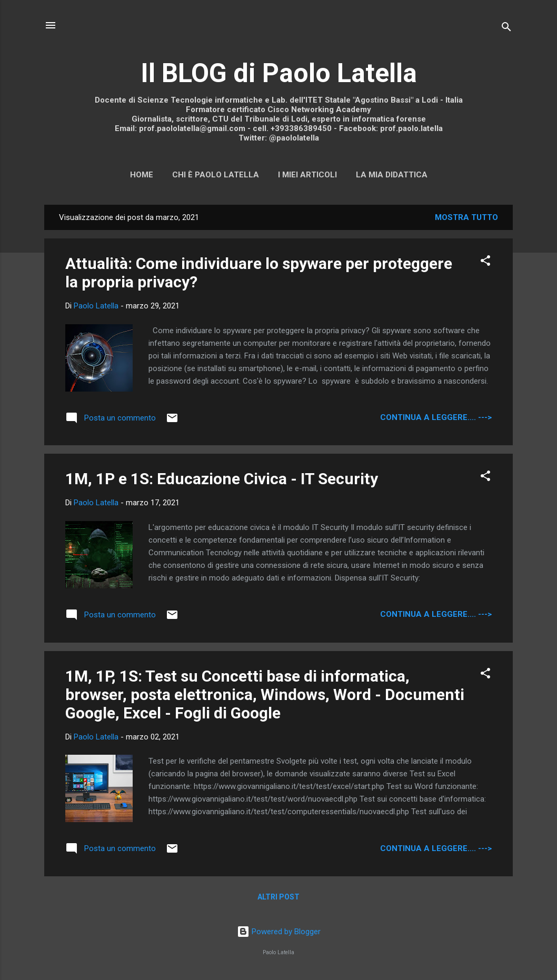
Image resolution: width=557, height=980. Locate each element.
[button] (485, 262)
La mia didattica (392, 175)
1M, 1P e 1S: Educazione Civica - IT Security (222, 479)
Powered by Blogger (279, 932)
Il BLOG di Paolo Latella (279, 73)
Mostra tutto (466, 217)
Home (142, 175)
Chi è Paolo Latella (216, 175)
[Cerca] (506, 29)
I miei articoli (307, 175)
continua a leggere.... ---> (436, 417)
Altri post (278, 897)
